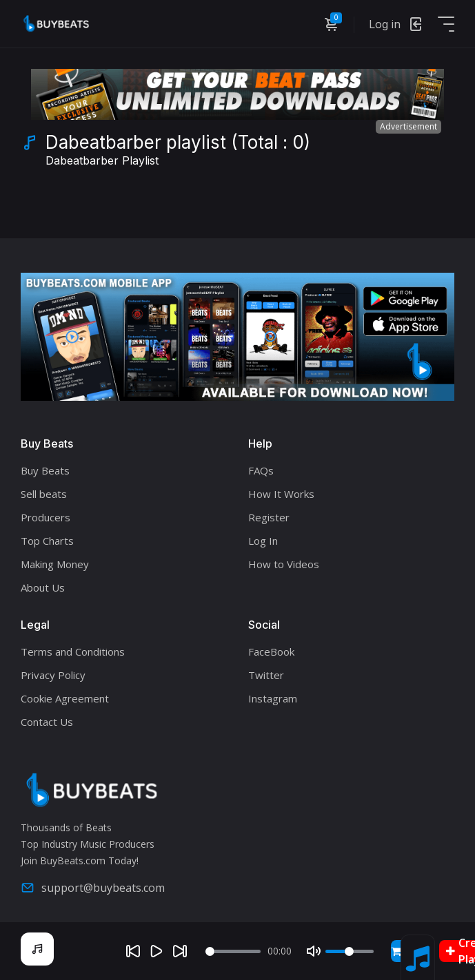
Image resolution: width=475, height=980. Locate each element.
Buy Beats (45, 470)
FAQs (261, 470)
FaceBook (271, 651)
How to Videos (284, 564)
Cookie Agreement (65, 698)
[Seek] (233, 951)
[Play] (156, 951)
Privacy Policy (53, 675)
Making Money (55, 564)
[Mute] (314, 951)
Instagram (273, 698)
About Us (43, 587)
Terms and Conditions (73, 651)
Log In (263, 541)
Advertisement (408, 126)
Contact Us (47, 722)
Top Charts (47, 541)
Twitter (266, 675)
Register (269, 517)
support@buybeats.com (93, 888)
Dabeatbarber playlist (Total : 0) (178, 152)
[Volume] (350, 951)
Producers (46, 517)
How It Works (281, 494)
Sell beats (44, 494)
